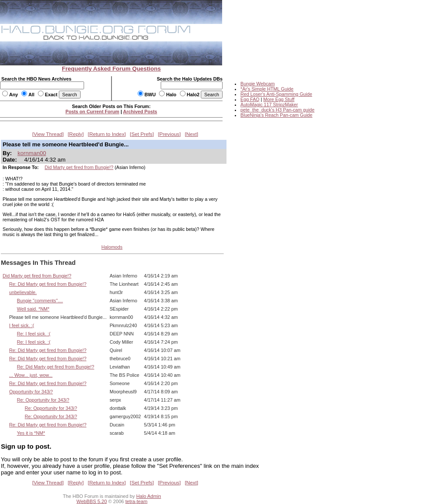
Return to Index (107, 134)
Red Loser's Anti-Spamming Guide (276, 94)
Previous (169, 134)
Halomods (112, 247)
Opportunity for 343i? (31, 392)
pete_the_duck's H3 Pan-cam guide (277, 110)
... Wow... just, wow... (31, 375)
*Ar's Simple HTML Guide (267, 89)
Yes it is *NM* (31, 433)
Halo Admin (149, 496)
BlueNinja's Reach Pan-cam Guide (276, 115)
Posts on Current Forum (92, 112)
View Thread (48, 134)
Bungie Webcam (258, 84)
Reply (76, 134)
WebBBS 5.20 (92, 501)
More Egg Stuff (279, 99)
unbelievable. (23, 292)
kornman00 (32, 153)
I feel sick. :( (22, 325)
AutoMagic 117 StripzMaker (269, 105)
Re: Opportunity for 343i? (43, 400)
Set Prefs (142, 134)
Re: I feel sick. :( (34, 334)
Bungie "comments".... (40, 301)
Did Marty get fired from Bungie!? (79, 167)
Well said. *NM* (33, 309)
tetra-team (137, 501)
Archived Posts (140, 112)
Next (192, 134)
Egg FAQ (250, 99)
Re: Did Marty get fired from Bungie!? (48, 284)
